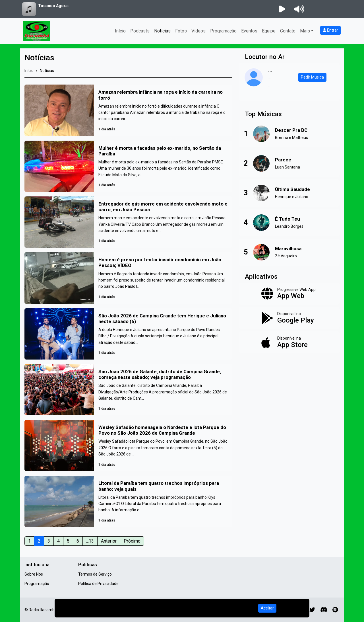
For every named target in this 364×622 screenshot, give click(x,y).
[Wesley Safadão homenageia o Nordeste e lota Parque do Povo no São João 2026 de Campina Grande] (128, 446)
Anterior (109, 541)
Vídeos (198, 31)
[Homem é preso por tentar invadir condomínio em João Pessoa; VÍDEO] (128, 278)
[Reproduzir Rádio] (282, 9)
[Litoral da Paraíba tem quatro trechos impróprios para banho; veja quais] (128, 501)
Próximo (132, 541)
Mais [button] (305, 31)
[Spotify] (335, 610)
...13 (90, 541)
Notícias (162, 31)
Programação (223, 31)
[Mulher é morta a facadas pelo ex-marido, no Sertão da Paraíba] (128, 166)
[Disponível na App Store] (289, 342)
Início (120, 31)
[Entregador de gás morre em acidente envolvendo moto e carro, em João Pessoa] (128, 222)
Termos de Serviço (95, 574)
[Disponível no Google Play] (289, 318)
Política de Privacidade (98, 584)
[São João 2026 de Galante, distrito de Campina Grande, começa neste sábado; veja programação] (128, 390)
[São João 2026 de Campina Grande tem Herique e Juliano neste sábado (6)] (128, 334)
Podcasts (140, 31)
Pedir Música (312, 77)
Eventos (249, 31)
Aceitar (267, 608)
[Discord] (324, 610)
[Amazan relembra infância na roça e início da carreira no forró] (128, 110)
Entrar (330, 30)
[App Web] (289, 294)
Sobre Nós (34, 574)
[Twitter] (312, 610)
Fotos (181, 31)
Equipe (269, 31)
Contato (288, 31)
